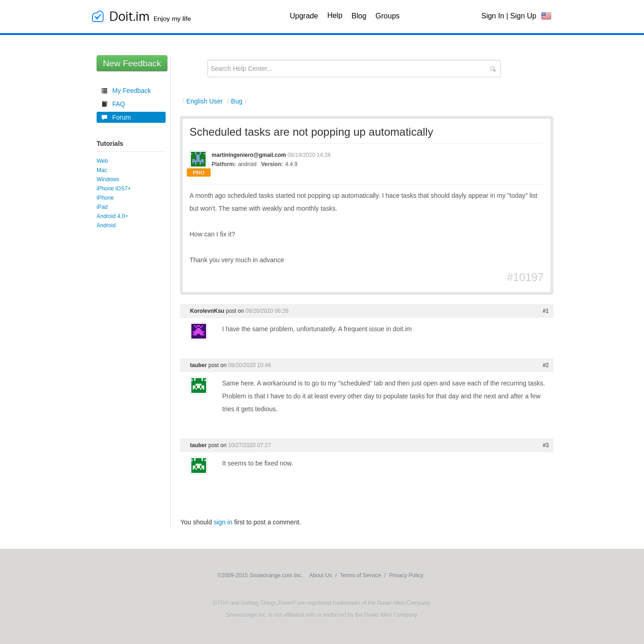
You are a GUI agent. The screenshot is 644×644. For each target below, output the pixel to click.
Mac (102, 170)
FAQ (119, 104)
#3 (546, 445)
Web (102, 161)
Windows (108, 179)
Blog (359, 16)
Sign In (493, 16)
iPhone (105, 198)
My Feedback (132, 91)
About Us (320, 575)
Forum (121, 117)
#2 (546, 365)
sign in (223, 522)
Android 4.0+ (112, 216)
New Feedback (132, 63)
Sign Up (523, 16)
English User (204, 101)
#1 (546, 311)
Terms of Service (360, 575)
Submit (493, 69)
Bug (237, 101)
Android (106, 225)
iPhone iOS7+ (114, 189)
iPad (102, 207)
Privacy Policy (406, 575)
